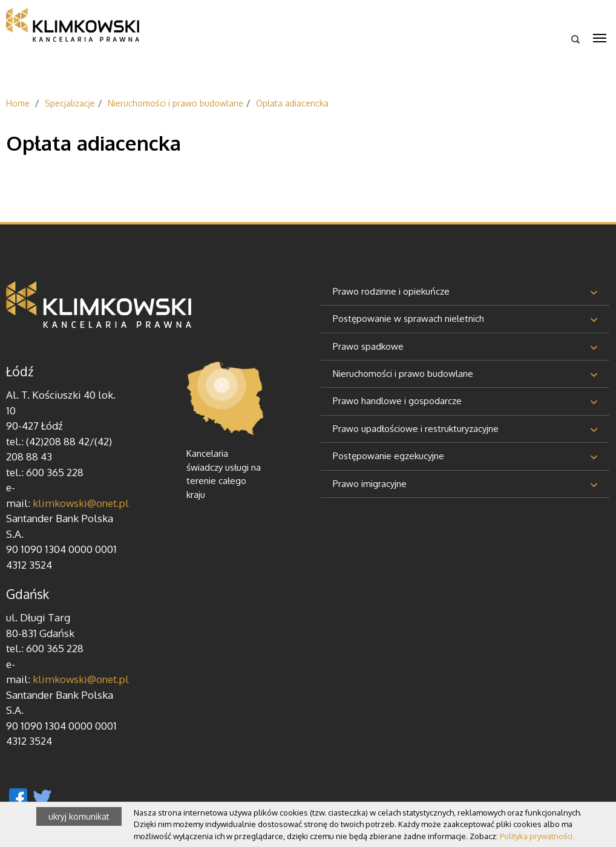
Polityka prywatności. (537, 836)
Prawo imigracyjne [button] (370, 484)
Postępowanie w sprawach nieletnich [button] (408, 319)
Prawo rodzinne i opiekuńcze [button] (391, 291)
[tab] (465, 293)
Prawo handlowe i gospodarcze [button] (397, 401)
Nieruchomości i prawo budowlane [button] (403, 374)
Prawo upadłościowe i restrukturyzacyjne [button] (416, 429)
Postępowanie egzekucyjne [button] (388, 456)
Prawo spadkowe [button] (368, 346)
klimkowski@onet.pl (81, 503)
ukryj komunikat (79, 816)
